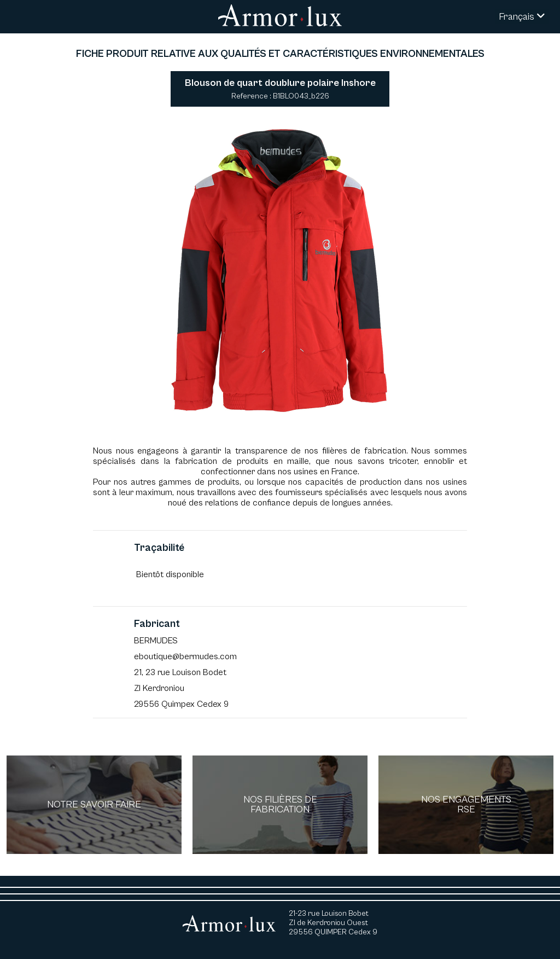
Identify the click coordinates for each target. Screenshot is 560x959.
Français (522, 17)
